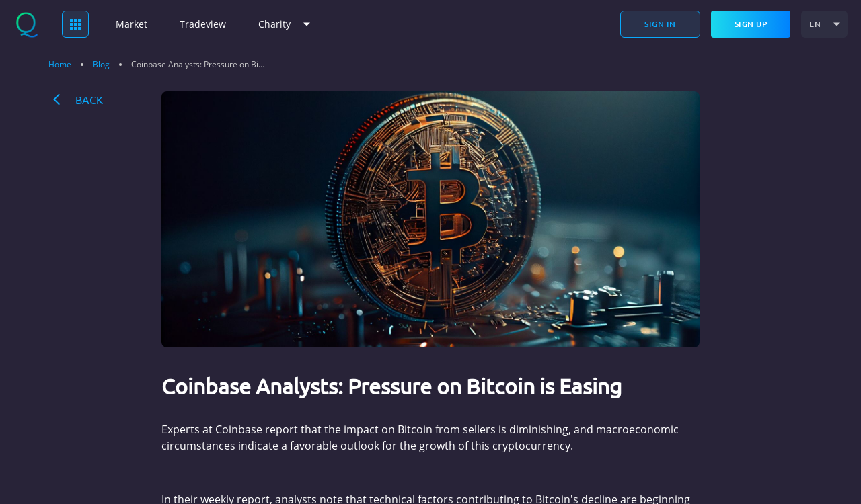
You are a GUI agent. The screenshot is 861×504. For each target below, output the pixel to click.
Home (60, 65)
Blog (101, 65)
